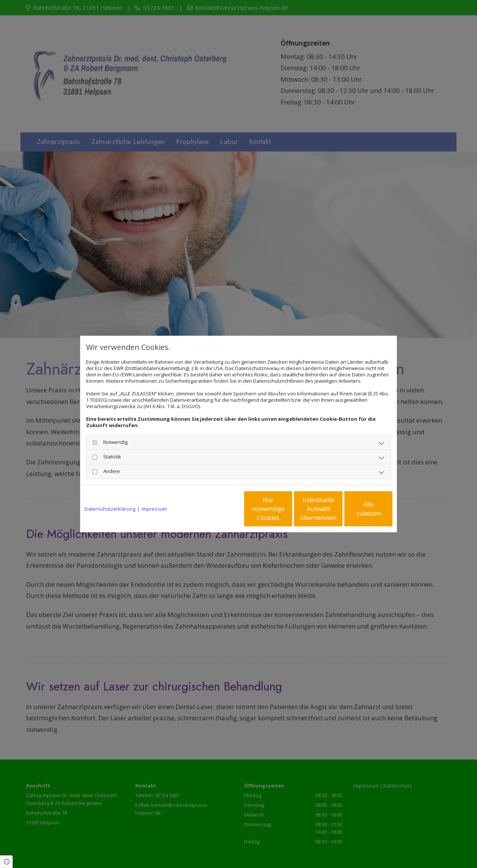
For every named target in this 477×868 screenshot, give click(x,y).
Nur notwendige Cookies (216, 509)
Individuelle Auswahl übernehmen (287, 509)
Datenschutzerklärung (110, 509)
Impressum (154, 509)
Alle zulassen (358, 509)
